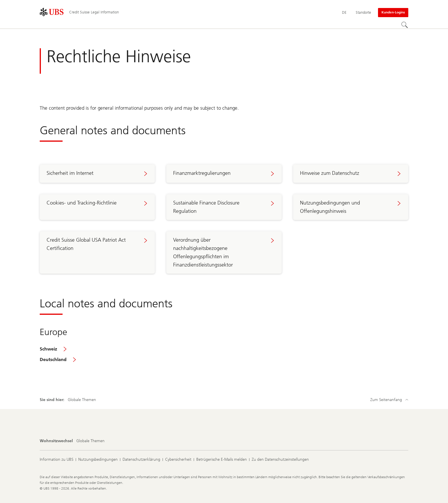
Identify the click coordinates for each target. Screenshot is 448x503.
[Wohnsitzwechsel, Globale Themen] (90, 441)
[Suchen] (405, 25)
